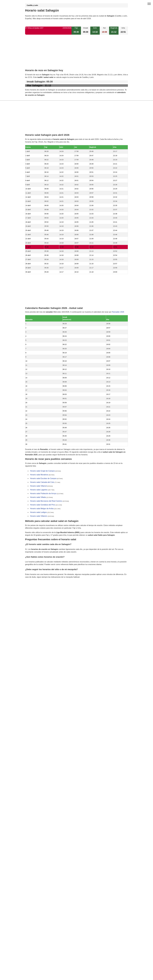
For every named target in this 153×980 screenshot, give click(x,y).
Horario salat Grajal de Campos (42, 471)
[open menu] (149, 4)
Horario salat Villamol (38, 486)
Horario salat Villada (38, 497)
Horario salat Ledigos (38, 512)
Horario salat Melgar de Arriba (42, 509)
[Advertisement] (76, 54)
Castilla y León (32, 5)
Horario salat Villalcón (39, 516)
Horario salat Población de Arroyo (43, 494)
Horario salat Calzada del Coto (42, 482)
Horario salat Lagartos (39, 490)
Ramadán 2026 (118, 312)
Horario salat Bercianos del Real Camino (46, 501)
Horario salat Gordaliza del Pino (43, 505)
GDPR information (32, 588)
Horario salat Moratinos (39, 475)
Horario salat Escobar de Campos (43, 479)
